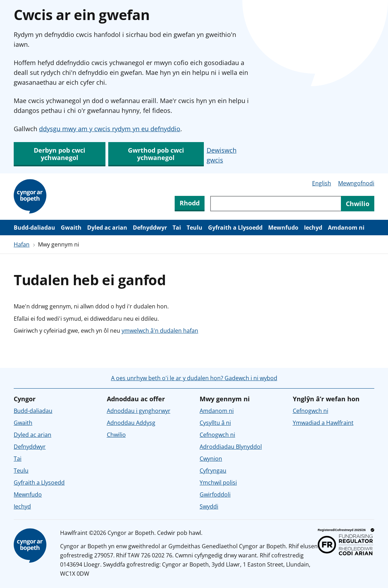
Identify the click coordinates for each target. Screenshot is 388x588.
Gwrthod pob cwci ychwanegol (156, 154)
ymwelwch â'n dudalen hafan (160, 331)
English (322, 183)
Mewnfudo (283, 228)
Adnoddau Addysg (131, 423)
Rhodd (190, 203)
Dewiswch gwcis (222, 155)
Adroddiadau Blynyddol (231, 447)
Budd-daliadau (34, 228)
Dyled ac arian (107, 228)
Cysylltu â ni (215, 423)
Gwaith (71, 228)
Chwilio (116, 435)
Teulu (195, 228)
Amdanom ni (346, 228)
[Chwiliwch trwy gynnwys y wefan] (276, 204)
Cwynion (211, 459)
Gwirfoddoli (215, 494)
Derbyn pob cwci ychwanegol (60, 154)
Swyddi (209, 506)
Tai (177, 228)
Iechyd (313, 228)
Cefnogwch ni (217, 435)
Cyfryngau (213, 471)
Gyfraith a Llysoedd (235, 228)
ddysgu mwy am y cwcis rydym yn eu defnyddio (110, 129)
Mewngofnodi (356, 183)
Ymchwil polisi (218, 482)
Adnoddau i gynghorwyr (139, 411)
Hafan (22, 244)
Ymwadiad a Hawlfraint (323, 423)
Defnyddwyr (150, 228)
